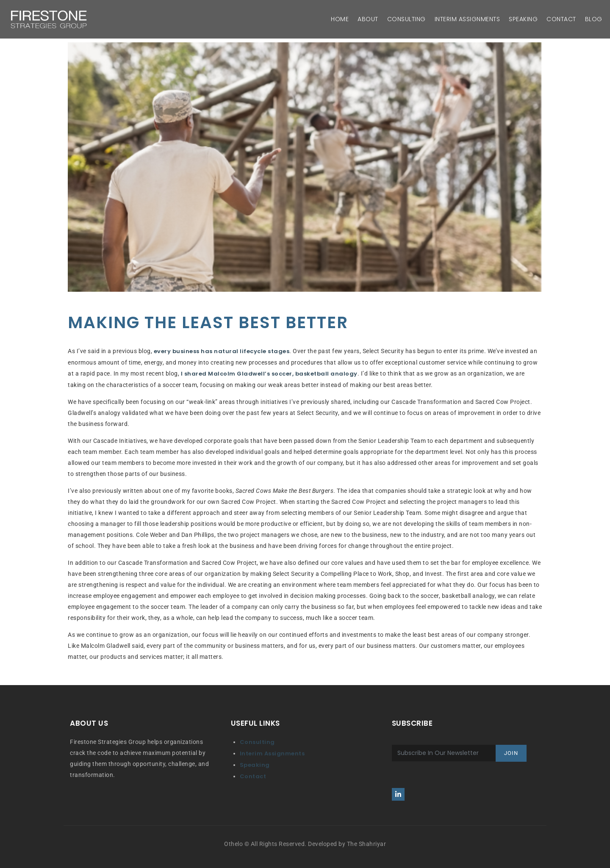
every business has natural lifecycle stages (222, 351)
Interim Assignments (272, 753)
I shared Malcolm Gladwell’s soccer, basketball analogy (269, 374)
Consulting (257, 742)
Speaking (255, 765)
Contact (253, 776)
